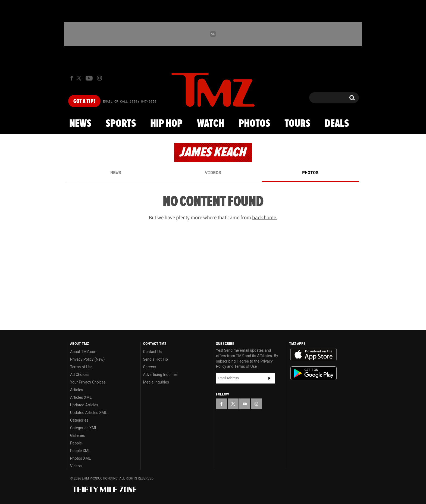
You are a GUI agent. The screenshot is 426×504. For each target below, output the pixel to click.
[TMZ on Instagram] (99, 78)
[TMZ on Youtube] (89, 78)
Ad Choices (80, 375)
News (80, 124)
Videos (213, 173)
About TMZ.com (84, 352)
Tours (297, 124)
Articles (77, 390)
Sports (121, 124)
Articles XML (81, 397)
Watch (211, 124)
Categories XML (84, 428)
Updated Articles (84, 405)
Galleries (77, 435)
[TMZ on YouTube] (245, 404)
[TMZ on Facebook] (72, 78)
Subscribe (270, 378)
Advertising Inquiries (160, 375)
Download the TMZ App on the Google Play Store (314, 373)
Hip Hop (166, 124)
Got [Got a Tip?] (84, 101)
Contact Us (153, 352)
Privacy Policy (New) (87, 359)
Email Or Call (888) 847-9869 (130, 102)
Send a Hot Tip (156, 359)
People (76, 443)
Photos (254, 124)
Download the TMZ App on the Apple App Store (314, 355)
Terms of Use (81, 367)
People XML (80, 451)
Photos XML (80, 458)
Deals (337, 124)
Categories (79, 420)
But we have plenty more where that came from (213, 217)
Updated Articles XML (88, 413)
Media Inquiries (156, 382)
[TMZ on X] (80, 78)
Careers (150, 367)
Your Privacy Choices (88, 382)
